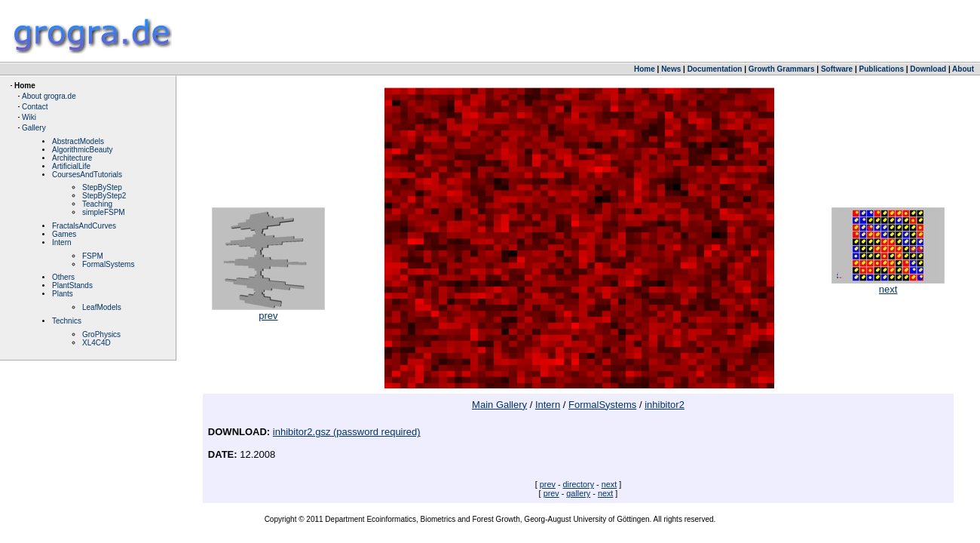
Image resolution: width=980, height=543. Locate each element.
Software (837, 69)
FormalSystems (108, 264)
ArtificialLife (71, 166)
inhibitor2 (665, 405)
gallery (578, 493)
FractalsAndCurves (84, 226)
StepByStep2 (104, 196)
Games (64, 234)
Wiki (29, 117)
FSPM (93, 256)
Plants (63, 294)
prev (268, 311)
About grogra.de (49, 96)
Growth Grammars (782, 69)
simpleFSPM (104, 212)
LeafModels (102, 307)
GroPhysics (101, 334)
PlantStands (72, 285)
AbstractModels (78, 141)
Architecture (72, 158)
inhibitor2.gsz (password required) (347, 432)
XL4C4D (96, 343)
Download (928, 69)
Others (63, 277)
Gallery (34, 128)
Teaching (97, 204)
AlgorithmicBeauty (83, 150)
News (671, 69)
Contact (35, 107)
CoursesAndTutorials (87, 175)
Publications (882, 69)
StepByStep (102, 187)
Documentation (715, 69)
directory (579, 484)
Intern (62, 242)
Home (645, 69)
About (963, 69)
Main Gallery (499, 405)
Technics (67, 321)
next (888, 285)
